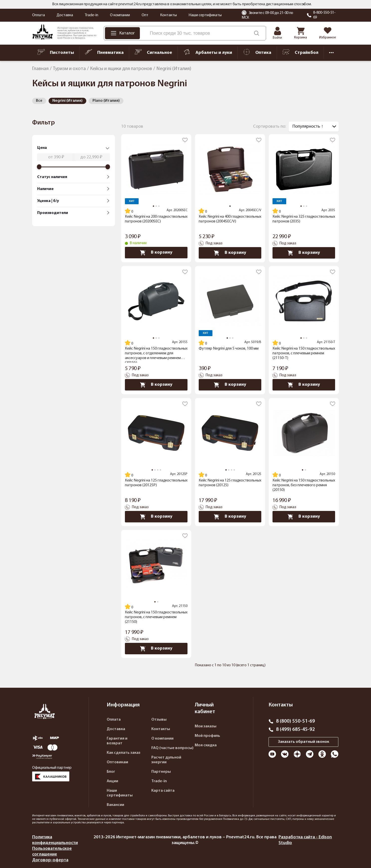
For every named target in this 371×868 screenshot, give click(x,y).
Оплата (39, 15)
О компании (120, 15)
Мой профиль (207, 736)
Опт (145, 15)
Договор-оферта (50, 860)
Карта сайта (163, 791)
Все (39, 101)
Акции (112, 781)
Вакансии (115, 805)
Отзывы (159, 720)
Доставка (65, 15)
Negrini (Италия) (67, 101)
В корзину (156, 253)
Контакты (168, 15)
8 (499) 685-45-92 (295, 730)
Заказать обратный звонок (304, 742)
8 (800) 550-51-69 (295, 721)
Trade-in (92, 15)
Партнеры (161, 772)
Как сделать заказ (124, 753)
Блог (111, 772)
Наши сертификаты (205, 15)
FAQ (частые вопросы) (172, 748)
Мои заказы (206, 726)
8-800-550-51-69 (324, 15)
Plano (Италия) (106, 101)
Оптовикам (117, 762)
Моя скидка (206, 745)
